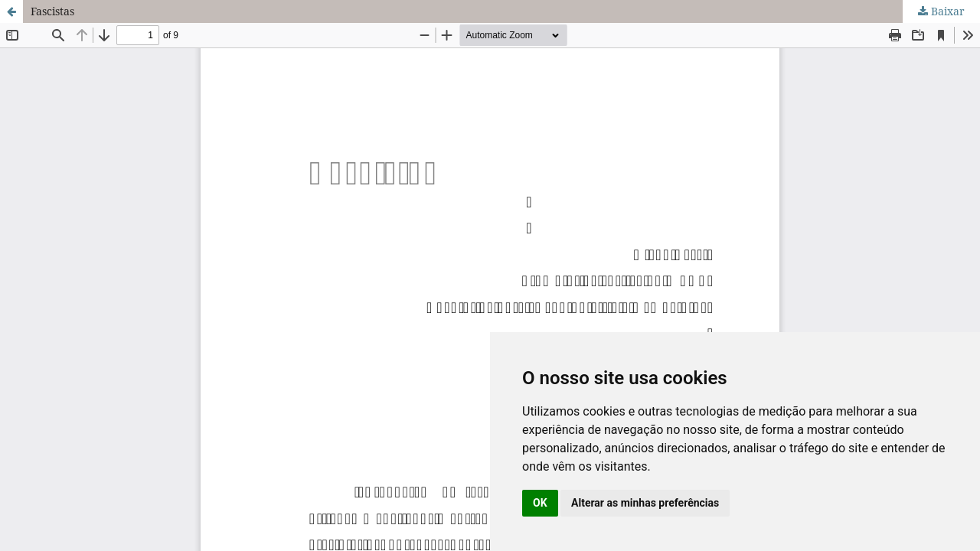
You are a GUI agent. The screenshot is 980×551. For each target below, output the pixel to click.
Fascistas (52, 11)
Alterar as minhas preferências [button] (645, 503)
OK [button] (540, 503)
